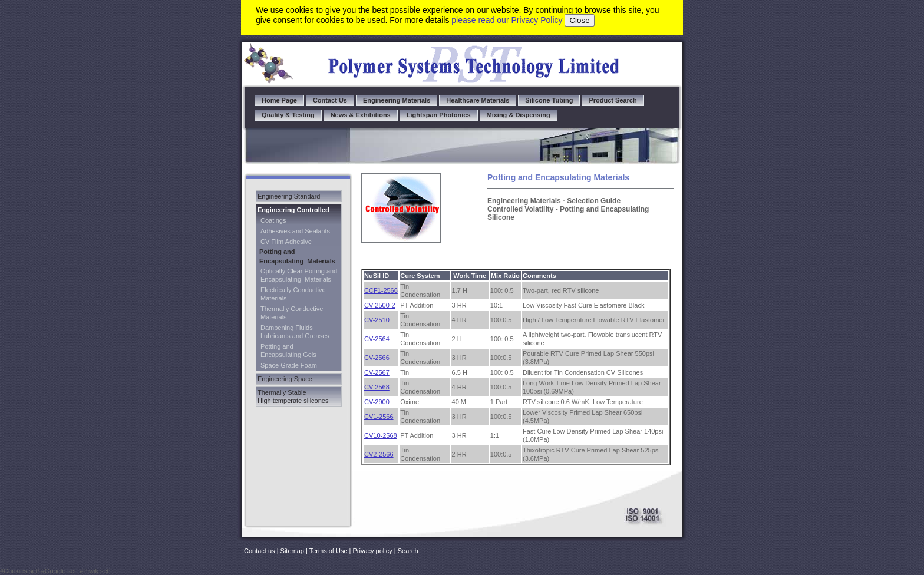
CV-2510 (377, 320)
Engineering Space (285, 379)
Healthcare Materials (478, 100)
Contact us (260, 551)
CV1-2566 (379, 417)
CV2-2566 (379, 454)
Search (408, 551)
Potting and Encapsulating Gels (288, 351)
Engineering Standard (289, 196)
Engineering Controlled (293, 210)
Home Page (279, 100)
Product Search (613, 100)
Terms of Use (329, 551)
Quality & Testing (288, 115)
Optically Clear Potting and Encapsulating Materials (299, 275)
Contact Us (330, 100)
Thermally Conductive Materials (292, 313)
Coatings (273, 220)
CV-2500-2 (380, 305)
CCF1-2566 (381, 290)
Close (579, 20)
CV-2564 (377, 339)
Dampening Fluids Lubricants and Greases (295, 332)
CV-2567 (377, 372)
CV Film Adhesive (286, 242)
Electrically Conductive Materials (293, 294)
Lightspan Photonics (439, 115)
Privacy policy (373, 551)
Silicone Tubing (549, 100)
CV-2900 (377, 402)
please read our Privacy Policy (507, 20)
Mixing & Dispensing (519, 115)
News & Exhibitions (361, 115)
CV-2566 (377, 358)
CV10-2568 (381, 435)
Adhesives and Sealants (295, 231)
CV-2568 (377, 387)
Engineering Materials (397, 100)
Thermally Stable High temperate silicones (293, 396)
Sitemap (292, 551)
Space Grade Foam (289, 365)
